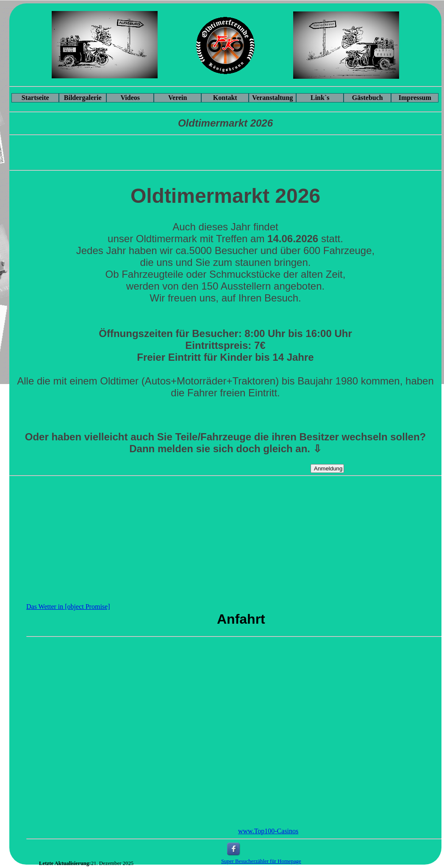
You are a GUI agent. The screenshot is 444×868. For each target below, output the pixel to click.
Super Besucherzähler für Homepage (261, 861)
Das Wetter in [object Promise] (68, 607)
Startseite (35, 98)
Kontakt (225, 98)
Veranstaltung (272, 98)
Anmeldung (328, 469)
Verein (178, 98)
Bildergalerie (83, 98)
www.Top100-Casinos (268, 831)
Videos (130, 98)
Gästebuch (368, 98)
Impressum (415, 98)
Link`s (320, 98)
